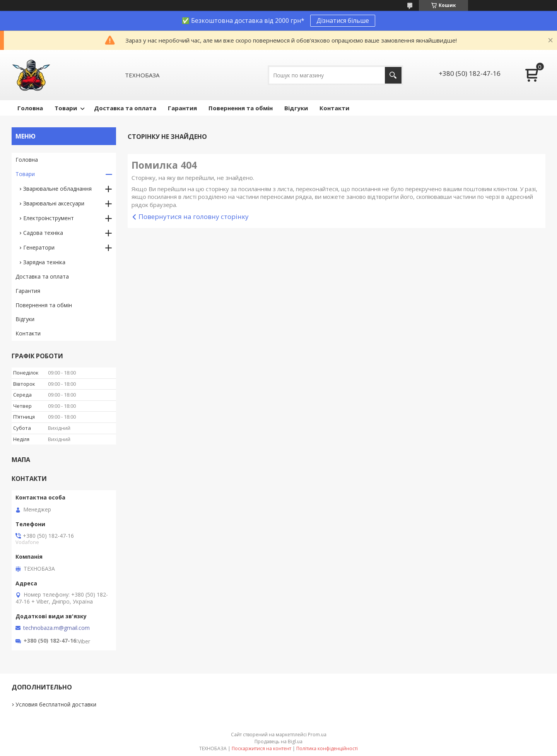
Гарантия (182, 108)
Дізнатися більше (343, 21)
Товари (66, 108)
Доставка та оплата (125, 108)
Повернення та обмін (241, 108)
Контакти (334, 108)
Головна (30, 108)
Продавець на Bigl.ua (278, 741)
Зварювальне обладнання (57, 189)
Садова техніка (43, 233)
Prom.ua (317, 735)
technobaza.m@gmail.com (56, 628)
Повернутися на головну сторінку (194, 216)
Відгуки (296, 108)
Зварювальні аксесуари (54, 203)
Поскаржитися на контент (261, 748)
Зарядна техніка (44, 262)
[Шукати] (393, 75)
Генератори (39, 247)
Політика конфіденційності (327, 748)
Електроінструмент (49, 218)
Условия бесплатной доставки (56, 704)
